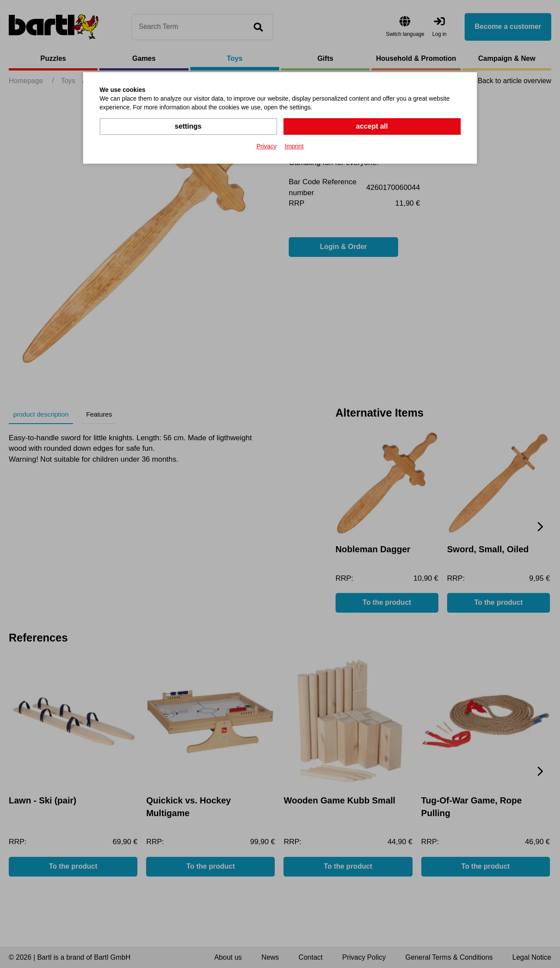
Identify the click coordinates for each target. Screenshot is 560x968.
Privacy (266, 146)
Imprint (294, 146)
